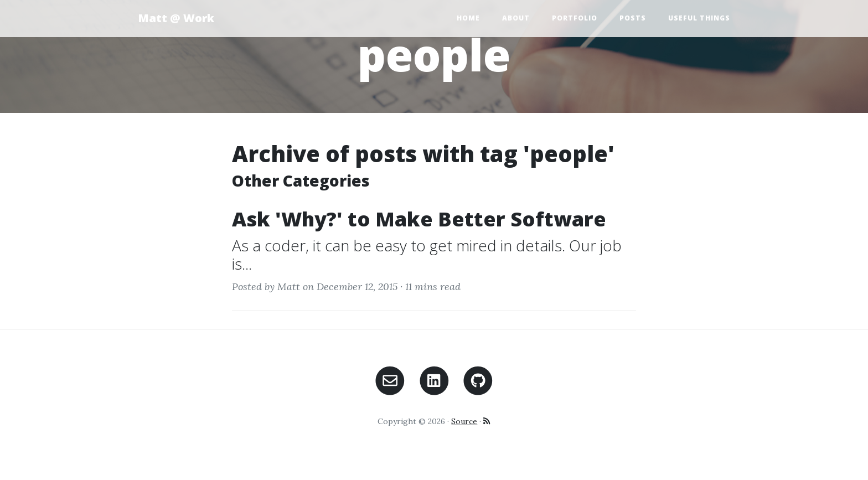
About (516, 18)
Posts (633, 18)
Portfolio (575, 18)
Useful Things (699, 18)
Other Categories (301, 180)
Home (468, 18)
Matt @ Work (176, 18)
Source (464, 421)
